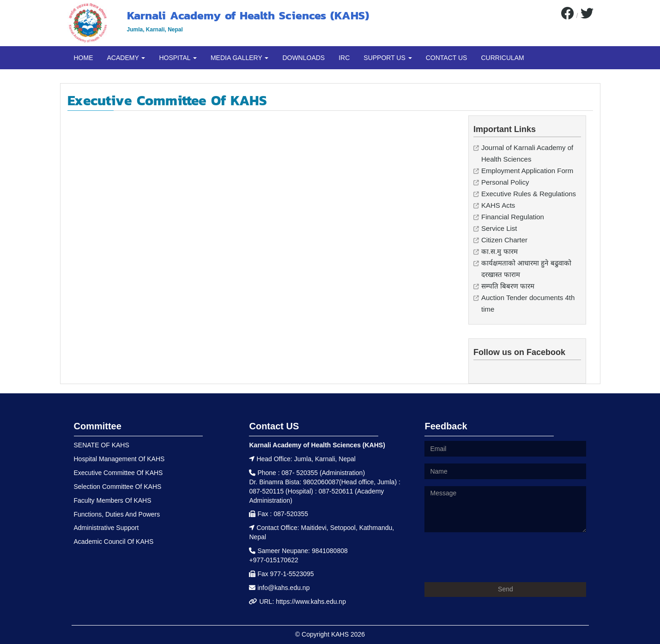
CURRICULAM (502, 58)
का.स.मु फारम (500, 251)
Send (506, 589)
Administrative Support (106, 528)
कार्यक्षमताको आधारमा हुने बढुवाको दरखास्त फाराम (526, 269)
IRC (344, 58)
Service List (499, 228)
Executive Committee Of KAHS (118, 473)
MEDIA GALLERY (239, 58)
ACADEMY (126, 58)
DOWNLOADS (303, 58)
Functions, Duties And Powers (117, 514)
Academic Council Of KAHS (114, 542)
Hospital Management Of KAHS (119, 459)
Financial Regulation (513, 217)
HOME (84, 58)
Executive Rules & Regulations (529, 194)
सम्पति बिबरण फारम (508, 286)
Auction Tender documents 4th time (528, 303)
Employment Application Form (527, 171)
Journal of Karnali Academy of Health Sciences (527, 153)
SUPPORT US (388, 58)
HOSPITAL (178, 58)
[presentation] (495, 557)
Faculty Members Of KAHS (113, 500)
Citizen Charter (504, 240)
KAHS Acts (498, 205)
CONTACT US (447, 58)
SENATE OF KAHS (102, 445)
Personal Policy (505, 182)
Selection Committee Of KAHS (118, 487)
